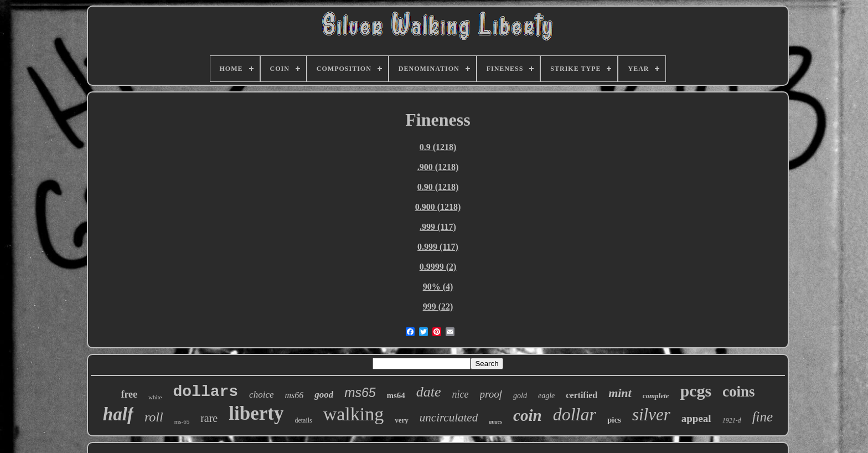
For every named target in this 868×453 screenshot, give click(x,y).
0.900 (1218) (438, 207)
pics (614, 420)
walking (354, 414)
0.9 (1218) (438, 147)
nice (461, 394)
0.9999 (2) (438, 267)
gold (520, 396)
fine (763, 417)
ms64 (396, 395)
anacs (495, 422)
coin (528, 415)
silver (651, 415)
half (118, 414)
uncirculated (449, 418)
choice (261, 395)
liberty (256, 413)
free (129, 394)
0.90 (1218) (438, 187)
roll (154, 417)
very (402, 420)
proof (491, 394)
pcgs (696, 391)
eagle (546, 396)
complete (656, 396)
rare (209, 418)
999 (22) (438, 307)
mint (620, 393)
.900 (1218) (438, 167)
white (155, 397)
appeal (696, 418)
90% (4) (438, 287)
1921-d (732, 420)
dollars (205, 392)
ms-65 (182, 421)
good (324, 395)
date (429, 392)
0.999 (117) (438, 247)
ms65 (360, 393)
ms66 (294, 395)
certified (582, 395)
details (303, 420)
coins (739, 392)
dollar (575, 414)
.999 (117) (438, 227)
